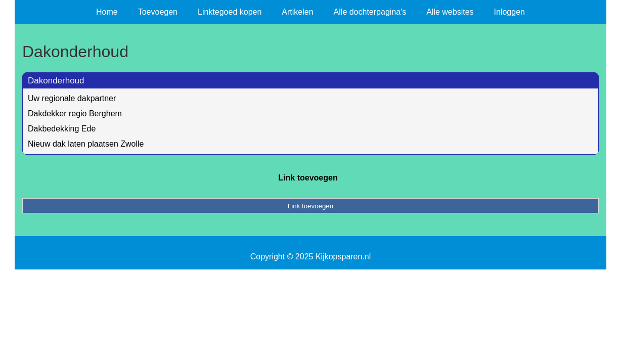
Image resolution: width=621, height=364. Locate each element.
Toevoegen (158, 12)
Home (107, 12)
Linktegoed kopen (230, 12)
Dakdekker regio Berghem (75, 113)
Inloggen (509, 12)
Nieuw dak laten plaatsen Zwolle (86, 144)
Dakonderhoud (56, 81)
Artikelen (297, 12)
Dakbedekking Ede (62, 129)
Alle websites (450, 12)
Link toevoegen (308, 178)
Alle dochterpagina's (370, 12)
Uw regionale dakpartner (72, 98)
